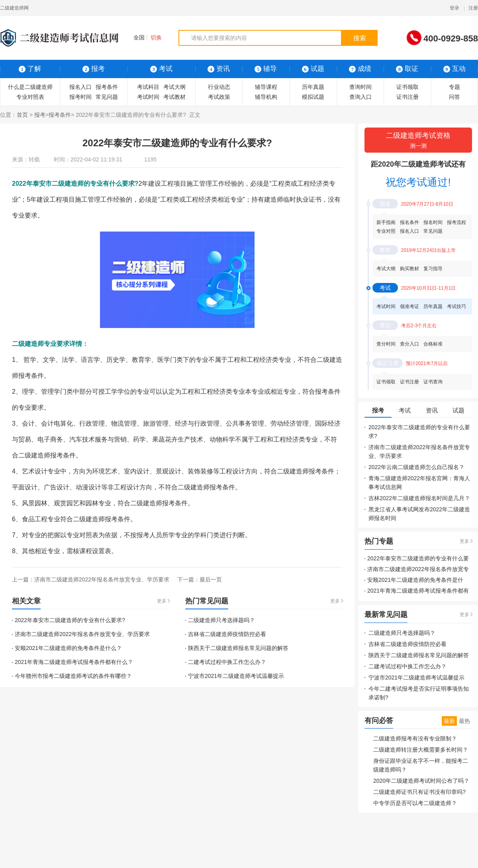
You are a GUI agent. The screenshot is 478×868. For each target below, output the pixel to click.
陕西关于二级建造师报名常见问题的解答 (238, 648)
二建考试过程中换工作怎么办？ (227, 662)
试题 (313, 69)
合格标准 (433, 344)
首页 (22, 115)
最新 (449, 721)
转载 (34, 159)
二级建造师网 (14, 8)
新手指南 (386, 222)
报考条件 (107, 87)
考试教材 (174, 97)
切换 (156, 37)
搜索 (360, 38)
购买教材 (409, 269)
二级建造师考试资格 (418, 141)
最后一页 (211, 579)
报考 (40, 115)
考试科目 (148, 87)
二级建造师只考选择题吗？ (221, 620)
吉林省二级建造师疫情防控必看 (227, 634)
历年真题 (313, 87)
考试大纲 (174, 87)
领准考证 (409, 306)
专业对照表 (30, 97)
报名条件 (409, 222)
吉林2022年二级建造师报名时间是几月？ (419, 498)
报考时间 (80, 97)
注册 (473, 8)
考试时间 (148, 97)
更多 (162, 601)
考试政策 (219, 97)
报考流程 (456, 222)
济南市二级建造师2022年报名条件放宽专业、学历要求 (102, 579)
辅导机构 (266, 97)
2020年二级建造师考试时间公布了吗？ (421, 781)
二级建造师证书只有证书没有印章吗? (419, 792)
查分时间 (386, 344)
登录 (454, 8)
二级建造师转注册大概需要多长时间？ (421, 750)
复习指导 (433, 269)
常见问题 (107, 97)
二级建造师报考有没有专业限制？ (415, 738)
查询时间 (360, 87)
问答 (454, 97)
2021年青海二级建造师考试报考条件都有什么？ (74, 662)
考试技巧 (456, 306)
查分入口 (409, 344)
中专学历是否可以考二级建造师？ (415, 803)
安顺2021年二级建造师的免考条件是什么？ (68, 648)
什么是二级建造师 (30, 87)
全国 (135, 37)
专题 (454, 87)
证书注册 (407, 97)
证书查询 (433, 382)
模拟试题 (313, 97)
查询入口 (360, 97)
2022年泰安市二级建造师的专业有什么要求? (70, 620)
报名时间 (433, 222)
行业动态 (219, 87)
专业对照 (386, 231)
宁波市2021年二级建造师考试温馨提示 (236, 676)
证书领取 (407, 87)
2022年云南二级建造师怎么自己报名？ (416, 467)
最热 (464, 721)
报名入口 (80, 87)
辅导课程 (266, 87)
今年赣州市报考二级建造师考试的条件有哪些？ (73, 676)
